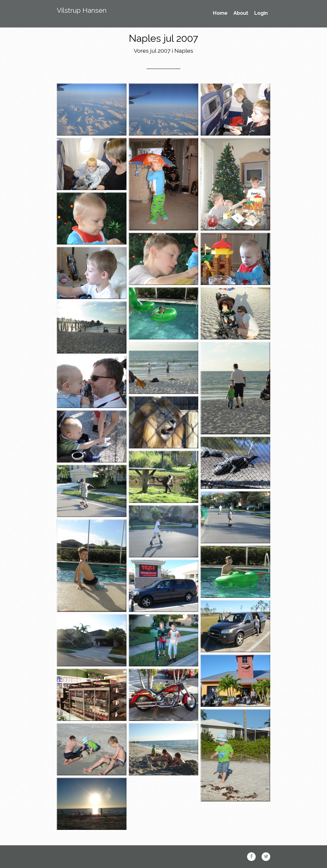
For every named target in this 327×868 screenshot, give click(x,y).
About (241, 13)
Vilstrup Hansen (82, 10)
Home (220, 13)
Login (261, 13)
